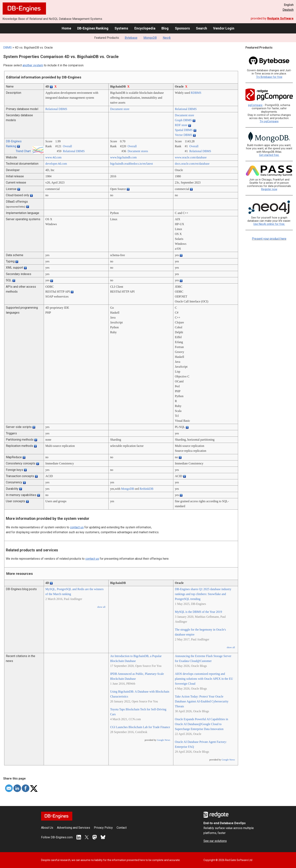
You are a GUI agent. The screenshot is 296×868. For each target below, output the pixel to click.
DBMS (7, 48)
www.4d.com (53, 157)
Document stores (138, 151)
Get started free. (269, 155)
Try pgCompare (269, 121)
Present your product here (269, 239)
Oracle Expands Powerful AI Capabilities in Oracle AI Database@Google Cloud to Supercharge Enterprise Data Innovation (201, 724)
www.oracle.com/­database (191, 157)
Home (66, 28)
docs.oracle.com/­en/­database (192, 164)
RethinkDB (146, 489)
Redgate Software (280, 18)
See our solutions (215, 841)
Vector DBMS (183, 135)
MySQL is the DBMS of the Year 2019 (198, 612)
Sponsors (182, 28)
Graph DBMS (183, 120)
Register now (269, 189)
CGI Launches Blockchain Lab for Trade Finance (140, 727)
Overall (67, 146)
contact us (77, 527)
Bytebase (131, 38)
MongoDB (150, 38)
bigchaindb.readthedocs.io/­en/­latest (132, 164)
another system (33, 65)
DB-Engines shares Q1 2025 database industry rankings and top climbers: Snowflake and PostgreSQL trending (203, 594)
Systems (121, 28)
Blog (165, 28)
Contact (122, 828)
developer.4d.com (56, 164)
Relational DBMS (56, 109)
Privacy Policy (103, 828)
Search (201, 28)
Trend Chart (23, 151)
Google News (164, 740)
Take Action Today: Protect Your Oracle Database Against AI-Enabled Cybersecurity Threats (202, 701)
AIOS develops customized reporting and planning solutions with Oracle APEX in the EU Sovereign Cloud (204, 679)
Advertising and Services (74, 828)
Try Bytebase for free (269, 77)
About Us (47, 828)
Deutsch (288, 10)
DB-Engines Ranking (93, 28)
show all (101, 607)
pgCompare (255, 105)
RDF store (181, 125)
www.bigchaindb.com (123, 157)
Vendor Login (224, 28)
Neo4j (167, 38)
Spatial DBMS (184, 130)
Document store (120, 109)
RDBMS (196, 93)
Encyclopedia (145, 28)
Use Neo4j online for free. (269, 224)
